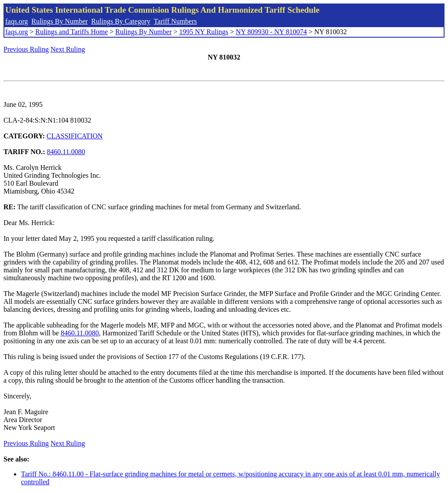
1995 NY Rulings (204, 32)
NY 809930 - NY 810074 (271, 32)
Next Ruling (68, 49)
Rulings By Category (121, 21)
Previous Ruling (26, 49)
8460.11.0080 (66, 152)
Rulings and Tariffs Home (72, 32)
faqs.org (17, 21)
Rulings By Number (60, 21)
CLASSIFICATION (75, 136)
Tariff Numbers (175, 21)
